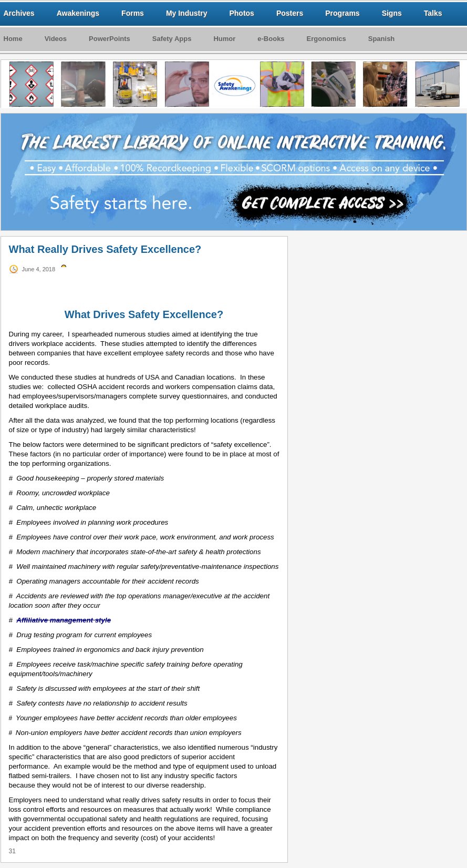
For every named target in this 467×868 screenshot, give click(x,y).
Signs (392, 13)
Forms (133, 13)
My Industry (187, 13)
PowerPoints (110, 39)
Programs (342, 13)
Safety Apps (172, 39)
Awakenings (78, 13)
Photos (241, 13)
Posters (290, 13)
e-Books (271, 39)
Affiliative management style (64, 620)
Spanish (382, 39)
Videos (56, 39)
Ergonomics (326, 39)
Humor (224, 39)
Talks (433, 13)
